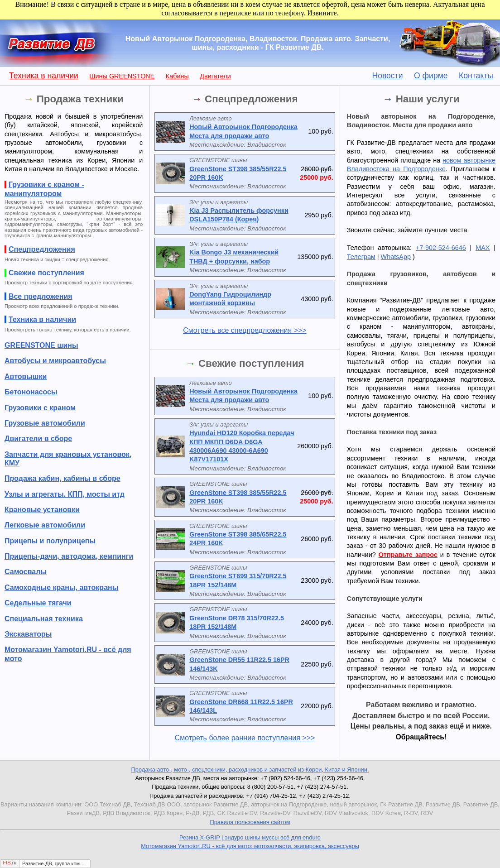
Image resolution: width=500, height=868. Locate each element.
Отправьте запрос (408, 555)
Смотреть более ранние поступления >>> (245, 738)
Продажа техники (80, 99)
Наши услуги (428, 99)
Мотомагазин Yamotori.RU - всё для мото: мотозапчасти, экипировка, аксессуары (250, 846)
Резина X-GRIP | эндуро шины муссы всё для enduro (250, 837)
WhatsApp (396, 257)
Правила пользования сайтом (250, 822)
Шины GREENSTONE (122, 76)
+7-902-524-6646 (441, 248)
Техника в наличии (44, 76)
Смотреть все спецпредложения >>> (245, 330)
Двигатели (215, 76)
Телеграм (361, 257)
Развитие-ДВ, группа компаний (54, 863)
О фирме (431, 76)
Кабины (177, 76)
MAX (483, 248)
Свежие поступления (251, 363)
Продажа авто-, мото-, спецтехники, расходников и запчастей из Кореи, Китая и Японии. (250, 770)
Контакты (476, 76)
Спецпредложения (251, 99)
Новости (387, 76)
